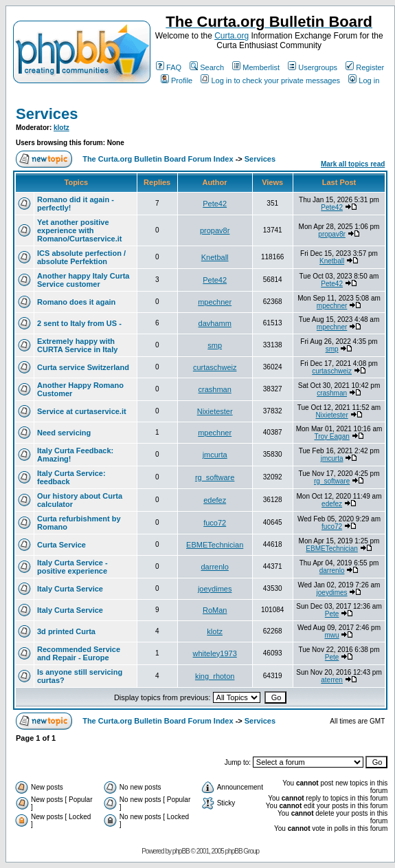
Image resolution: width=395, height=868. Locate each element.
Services (47, 114)
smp (215, 345)
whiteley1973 (215, 653)
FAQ (169, 67)
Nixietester (215, 411)
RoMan (215, 610)
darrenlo (214, 567)
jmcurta (215, 455)
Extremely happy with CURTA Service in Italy (77, 345)
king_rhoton (215, 676)
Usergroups (313, 67)
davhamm (215, 323)
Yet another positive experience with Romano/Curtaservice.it (79, 230)
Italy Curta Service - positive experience (72, 567)
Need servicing (64, 433)
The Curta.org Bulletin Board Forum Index (158, 159)
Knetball (215, 257)
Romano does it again (76, 302)
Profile (177, 80)
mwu (332, 635)
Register (365, 67)
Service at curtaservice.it (82, 411)
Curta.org (232, 36)
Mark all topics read (353, 164)
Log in (364, 80)
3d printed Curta (66, 631)
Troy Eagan (331, 436)
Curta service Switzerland (83, 367)
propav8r (215, 230)
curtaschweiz (215, 367)
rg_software (215, 477)
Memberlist (256, 67)
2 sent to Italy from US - (79, 323)
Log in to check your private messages (270, 80)
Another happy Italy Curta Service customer (83, 280)
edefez (215, 500)
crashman (215, 389)
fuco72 (215, 523)
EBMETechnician (215, 545)
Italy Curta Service (70, 589)
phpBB (181, 851)
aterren (332, 680)
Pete (332, 614)
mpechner (215, 302)
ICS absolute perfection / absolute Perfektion (81, 257)
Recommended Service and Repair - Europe (79, 653)
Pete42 (215, 204)
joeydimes (215, 589)
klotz (61, 128)
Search (207, 67)
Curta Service (61, 545)
